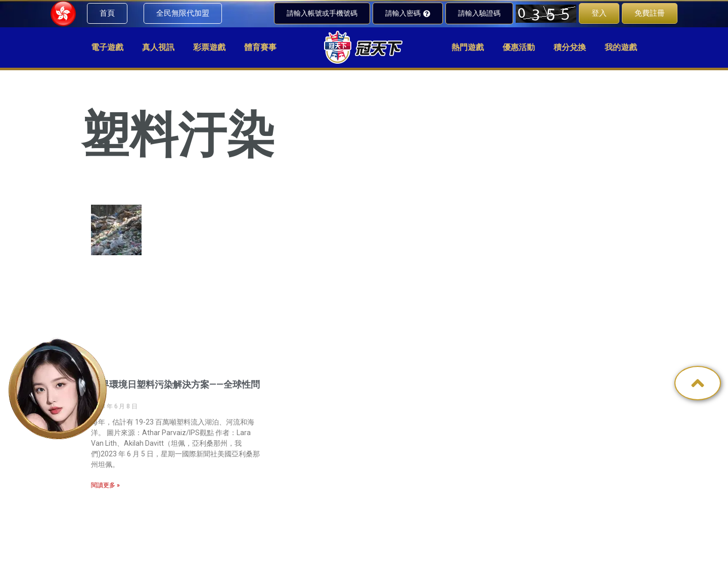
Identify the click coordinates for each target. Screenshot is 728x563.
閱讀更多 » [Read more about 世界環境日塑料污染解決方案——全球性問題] (105, 485)
